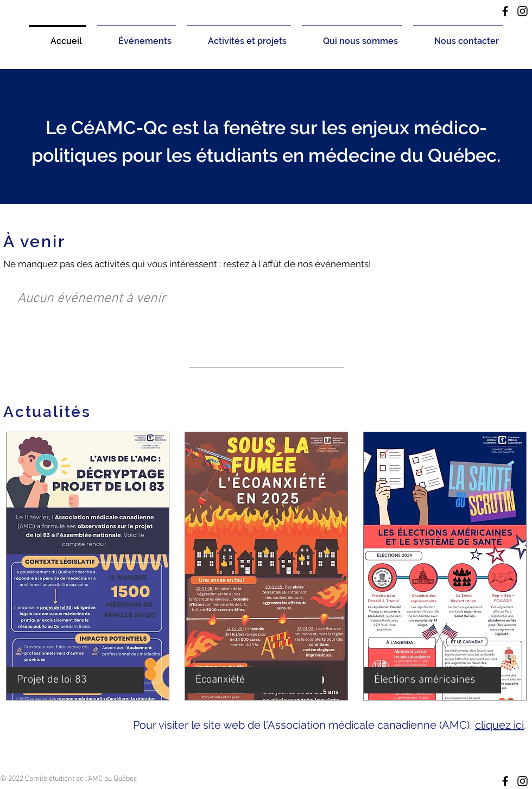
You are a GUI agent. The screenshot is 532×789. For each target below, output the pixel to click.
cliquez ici (499, 725)
